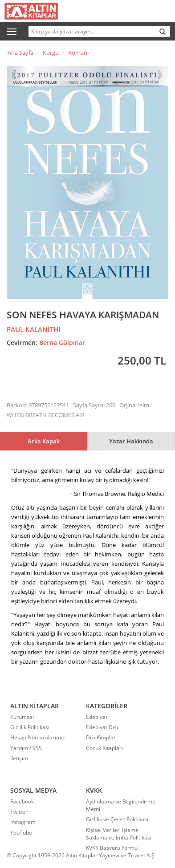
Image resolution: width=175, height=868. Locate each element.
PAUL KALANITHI (34, 329)
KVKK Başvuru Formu (112, 848)
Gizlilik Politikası (30, 727)
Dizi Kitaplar (101, 737)
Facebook (22, 801)
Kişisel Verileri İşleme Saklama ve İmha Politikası (119, 834)
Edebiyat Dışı (102, 727)
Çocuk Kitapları (104, 748)
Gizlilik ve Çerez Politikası (117, 819)
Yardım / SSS (26, 748)
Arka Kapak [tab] (44, 441)
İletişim (19, 758)
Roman (78, 53)
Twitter (19, 812)
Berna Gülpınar (62, 343)
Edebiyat (97, 717)
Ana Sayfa (20, 53)
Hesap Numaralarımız (38, 737)
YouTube (21, 833)
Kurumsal (22, 717)
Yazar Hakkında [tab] (131, 441)
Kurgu (51, 53)
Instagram (23, 822)
